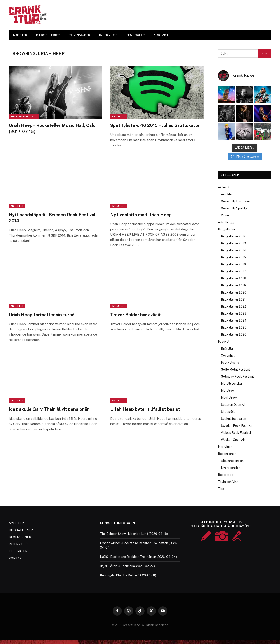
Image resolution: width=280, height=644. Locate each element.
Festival (224, 342)
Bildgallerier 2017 (24, 117)
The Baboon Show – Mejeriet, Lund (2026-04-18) (134, 534)
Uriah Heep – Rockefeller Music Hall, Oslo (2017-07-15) (52, 128)
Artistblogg (226, 222)
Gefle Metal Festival (235, 370)
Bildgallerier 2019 (233, 285)
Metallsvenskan (232, 384)
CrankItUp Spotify (234, 208)
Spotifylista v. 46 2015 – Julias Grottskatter (156, 125)
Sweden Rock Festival (237, 426)
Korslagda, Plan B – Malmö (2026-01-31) (128, 575)
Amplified (228, 194)
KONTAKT (161, 35)
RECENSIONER (80, 35)
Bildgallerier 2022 (234, 306)
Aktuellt (119, 117)
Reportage (226, 475)
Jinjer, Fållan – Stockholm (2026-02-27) (127, 566)
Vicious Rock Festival (236, 433)
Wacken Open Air (233, 440)
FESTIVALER (136, 35)
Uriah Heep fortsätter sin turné (42, 315)
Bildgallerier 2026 (234, 334)
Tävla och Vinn (228, 482)
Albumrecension (232, 461)
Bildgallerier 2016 (233, 264)
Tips (221, 489)
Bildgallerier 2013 (233, 243)
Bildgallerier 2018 (233, 278)
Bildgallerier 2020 (234, 292)
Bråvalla (227, 349)
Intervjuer (225, 447)
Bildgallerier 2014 (234, 250)
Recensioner (227, 454)
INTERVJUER (108, 35)
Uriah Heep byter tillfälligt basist (145, 409)
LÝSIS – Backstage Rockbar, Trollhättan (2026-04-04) (138, 557)
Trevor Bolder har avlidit (136, 315)
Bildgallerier (227, 229)
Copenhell (228, 356)
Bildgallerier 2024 (234, 320)
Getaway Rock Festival (237, 377)
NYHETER (20, 35)
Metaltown (229, 391)
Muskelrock (229, 398)
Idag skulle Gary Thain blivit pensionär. (49, 409)
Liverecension (231, 468)
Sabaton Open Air (233, 405)
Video (225, 215)
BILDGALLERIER (48, 35)
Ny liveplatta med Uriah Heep (141, 215)
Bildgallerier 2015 (233, 257)
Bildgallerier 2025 (234, 327)
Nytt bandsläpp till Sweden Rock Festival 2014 (52, 218)
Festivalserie (230, 363)
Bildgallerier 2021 (233, 299)
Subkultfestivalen (234, 419)
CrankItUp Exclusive (235, 201)
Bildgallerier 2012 (233, 236)
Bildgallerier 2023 (234, 313)
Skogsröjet (229, 412)
